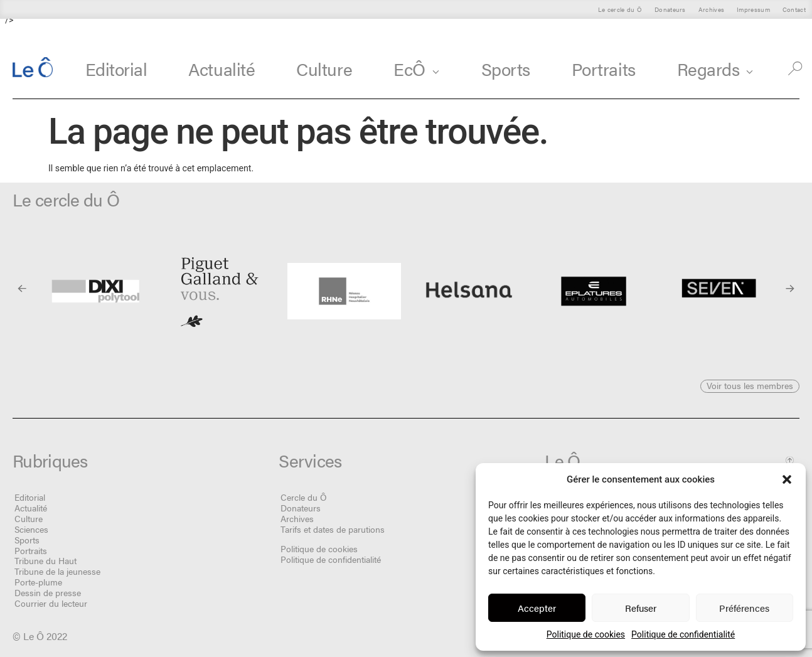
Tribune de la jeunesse (57, 571)
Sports (506, 68)
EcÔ (417, 69)
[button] (787, 479)
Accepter (537, 608)
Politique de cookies (586, 634)
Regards (716, 69)
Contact (794, 9)
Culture (324, 68)
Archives (711, 9)
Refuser (641, 608)
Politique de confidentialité (683, 634)
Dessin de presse (48, 592)
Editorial (116, 68)
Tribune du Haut (45, 560)
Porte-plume (38, 582)
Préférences (744, 608)
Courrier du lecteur (51, 603)
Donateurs (670, 9)
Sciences (31, 529)
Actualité (222, 68)
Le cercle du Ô (620, 9)
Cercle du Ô (304, 497)
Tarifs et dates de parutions (333, 529)
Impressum (753, 9)
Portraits (604, 68)
